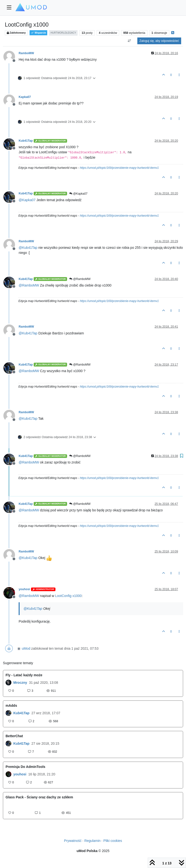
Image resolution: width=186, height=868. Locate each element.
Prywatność (73, 841)
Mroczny (20, 683)
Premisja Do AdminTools (25, 767)
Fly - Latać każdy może (24, 675)
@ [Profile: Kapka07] (27, 200)
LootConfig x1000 (68, 596)
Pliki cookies (113, 841)
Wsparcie (38, 33)
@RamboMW (80, 279)
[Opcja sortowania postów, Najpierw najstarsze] (129, 41)
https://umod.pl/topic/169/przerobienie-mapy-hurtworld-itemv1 (119, 168)
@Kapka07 (78, 194)
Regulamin (92, 841)
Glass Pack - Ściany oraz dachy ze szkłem (39, 797)
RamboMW (26, 53)
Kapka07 (25, 97)
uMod (26, 648)
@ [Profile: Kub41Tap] (28, 248)
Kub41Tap (26, 141)
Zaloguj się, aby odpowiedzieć (159, 41)
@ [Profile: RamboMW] (29, 285)
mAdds (11, 706)
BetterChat (14, 736)
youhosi (24, 589)
